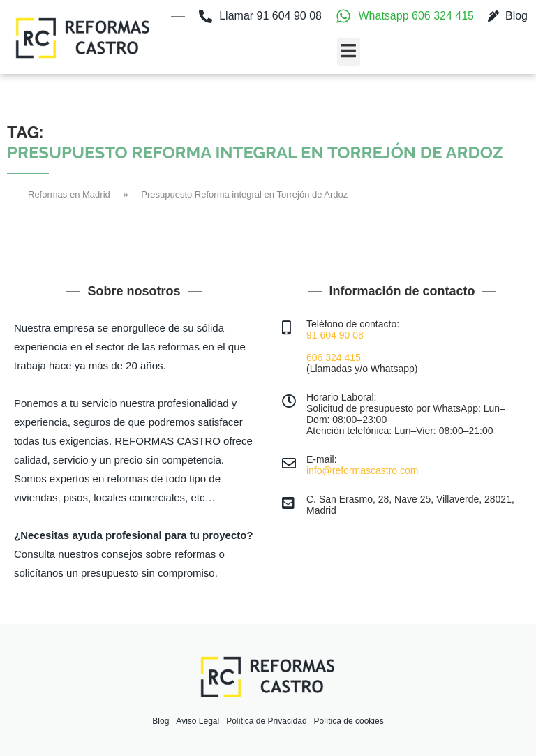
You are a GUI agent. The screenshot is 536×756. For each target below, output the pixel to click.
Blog (161, 721)
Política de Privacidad (266, 721)
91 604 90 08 (335, 335)
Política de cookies (349, 721)
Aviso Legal (198, 721)
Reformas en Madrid (69, 194)
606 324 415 (334, 357)
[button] (349, 52)
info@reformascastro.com (362, 470)
